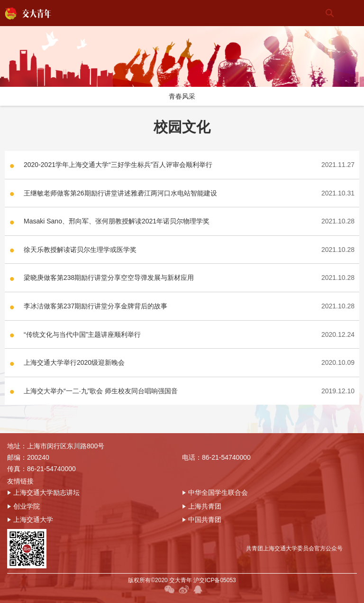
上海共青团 (202, 506)
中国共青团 (202, 520)
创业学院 (23, 506)
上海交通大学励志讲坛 (43, 492)
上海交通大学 (30, 520)
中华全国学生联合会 (215, 492)
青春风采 (182, 96)
